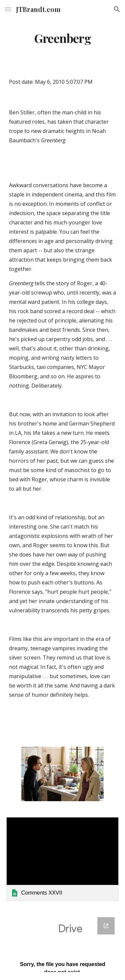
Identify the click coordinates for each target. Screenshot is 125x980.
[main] (63, 38)
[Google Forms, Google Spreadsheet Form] (63, 945)
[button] (8, 9)
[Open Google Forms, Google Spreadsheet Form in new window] (106, 926)
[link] (63, 859)
